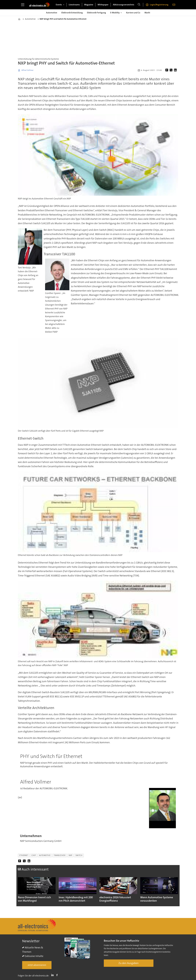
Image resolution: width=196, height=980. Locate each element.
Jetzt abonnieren (37, 965)
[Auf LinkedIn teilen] (176, 70)
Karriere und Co (133, 13)
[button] (173, 889)
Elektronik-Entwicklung (72, 13)
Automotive (52, 13)
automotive (45, 855)
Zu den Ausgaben (129, 963)
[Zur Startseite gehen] (39, 5)
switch (79, 855)
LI (53, 975)
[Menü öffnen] (23, 5)
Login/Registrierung (159, 5)
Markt (147, 13)
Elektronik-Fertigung (96, 13)
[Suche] (139, 5)
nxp (70, 855)
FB (58, 975)
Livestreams (74, 5)
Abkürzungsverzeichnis (124, 5)
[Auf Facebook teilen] (167, 70)
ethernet (24, 855)
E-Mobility (115, 13)
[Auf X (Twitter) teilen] (172, 70)
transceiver (60, 855)
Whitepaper (103, 5)
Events (59, 5)
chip (34, 855)
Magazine (89, 5)
